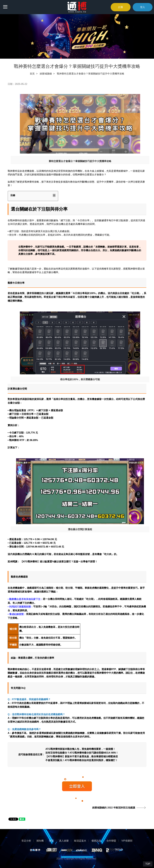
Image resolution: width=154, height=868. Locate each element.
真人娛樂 (64, 841)
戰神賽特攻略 (32, 182)
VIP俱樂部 (127, 841)
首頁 (32, 74)
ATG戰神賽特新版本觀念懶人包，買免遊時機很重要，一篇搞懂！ (80, 749)
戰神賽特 (12, 171)
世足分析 (26, 841)
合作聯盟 (111, 841)
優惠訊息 (96, 841)
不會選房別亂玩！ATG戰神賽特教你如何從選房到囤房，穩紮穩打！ (82, 760)
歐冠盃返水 (80, 841)
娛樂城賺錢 (46, 74)
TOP (148, 864)
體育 (51, 841)
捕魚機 (40, 841)
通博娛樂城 (14, 592)
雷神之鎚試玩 (17, 722)
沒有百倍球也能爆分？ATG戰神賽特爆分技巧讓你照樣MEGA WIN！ (82, 753)
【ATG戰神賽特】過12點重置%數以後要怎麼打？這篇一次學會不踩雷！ (59, 562)
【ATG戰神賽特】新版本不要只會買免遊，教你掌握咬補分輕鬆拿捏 (82, 756)
